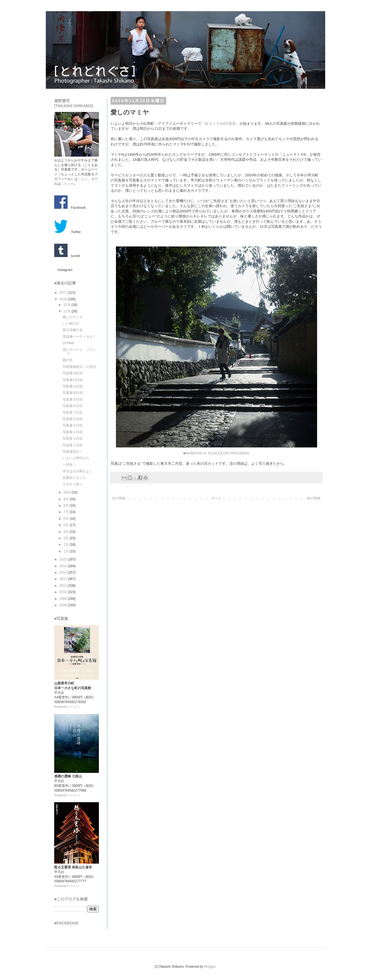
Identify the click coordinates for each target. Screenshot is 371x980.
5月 (66, 525)
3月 (66, 538)
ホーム (216, 498)
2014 (64, 566)
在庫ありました (74, 478)
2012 (64, 579)
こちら (83, 179)
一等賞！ (69, 465)
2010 (64, 592)
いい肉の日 (71, 324)
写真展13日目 (73, 373)
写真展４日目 (73, 432)
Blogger (210, 967)
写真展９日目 (73, 399)
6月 (66, 519)
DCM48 (68, 343)
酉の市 (68, 360)
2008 (64, 605)
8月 (66, 505)
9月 (66, 499)
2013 (64, 572)
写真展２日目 (73, 445)
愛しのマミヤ (73, 317)
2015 (64, 559)
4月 (66, 532)
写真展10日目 (73, 393)
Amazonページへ (67, 707)
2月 (66, 545)
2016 (64, 299)
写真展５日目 (73, 425)
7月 (66, 512)
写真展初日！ (73, 452)
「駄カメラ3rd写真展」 (220, 124)
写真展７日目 (73, 413)
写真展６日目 (73, 419)
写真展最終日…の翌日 (79, 367)
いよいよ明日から (76, 458)
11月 (67, 311)
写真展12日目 (73, 380)
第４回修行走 (73, 330)
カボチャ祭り (73, 484)
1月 (66, 551)
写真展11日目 (73, 386)
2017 (64, 293)
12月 (67, 305)
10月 (67, 492)
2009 (64, 599)
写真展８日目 (73, 406)
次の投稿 (119, 498)
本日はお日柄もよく (78, 471)
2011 (64, 586)
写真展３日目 (73, 439)
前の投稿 (314, 498)
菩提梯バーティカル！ (79, 337)
